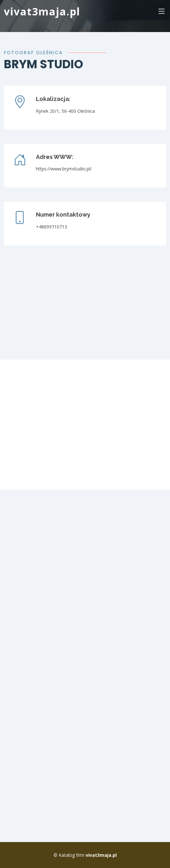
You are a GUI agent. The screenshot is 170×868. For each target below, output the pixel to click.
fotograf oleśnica (33, 53)
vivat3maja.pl (42, 11)
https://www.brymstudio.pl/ (64, 169)
